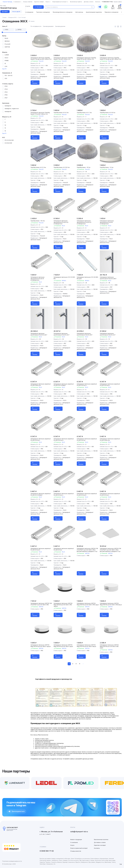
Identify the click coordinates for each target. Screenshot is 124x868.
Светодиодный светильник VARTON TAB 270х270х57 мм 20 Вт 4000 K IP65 (41, 604)
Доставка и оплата (100, 842)
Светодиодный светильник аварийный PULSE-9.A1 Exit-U (64, 494)
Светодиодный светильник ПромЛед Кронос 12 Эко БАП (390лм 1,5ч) (40, 113)
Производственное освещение (63, 12)
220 (6, 78)
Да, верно (5, 12)
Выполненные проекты (101, 840)
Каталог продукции (76, 840)
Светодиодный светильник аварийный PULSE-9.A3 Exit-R (110, 385)
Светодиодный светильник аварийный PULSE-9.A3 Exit (87, 440)
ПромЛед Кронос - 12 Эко (107, 167)
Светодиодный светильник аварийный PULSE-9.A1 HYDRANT (41, 494)
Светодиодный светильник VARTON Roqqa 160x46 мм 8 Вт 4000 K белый (86, 646)
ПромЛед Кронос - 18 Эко (84, 167)
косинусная (8, 143)
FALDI (6, 38)
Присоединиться (16, 811)
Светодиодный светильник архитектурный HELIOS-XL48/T (108, 278)
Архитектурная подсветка (94, 12)
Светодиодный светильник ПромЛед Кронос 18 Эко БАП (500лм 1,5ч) (86, 59)
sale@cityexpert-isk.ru (79, 832)
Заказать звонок (118, 2)
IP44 (6, 89)
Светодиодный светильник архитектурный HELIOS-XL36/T (39, 334)
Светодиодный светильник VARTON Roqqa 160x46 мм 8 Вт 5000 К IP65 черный (63, 605)
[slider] (2, 32)
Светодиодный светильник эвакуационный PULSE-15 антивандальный (38, 279)
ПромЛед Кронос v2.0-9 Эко (61, 113)
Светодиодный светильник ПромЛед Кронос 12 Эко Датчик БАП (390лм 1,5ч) (111, 59)
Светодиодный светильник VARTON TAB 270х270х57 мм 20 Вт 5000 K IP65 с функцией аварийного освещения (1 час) (87, 550)
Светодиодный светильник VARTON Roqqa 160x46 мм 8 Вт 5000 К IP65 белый (111, 604)
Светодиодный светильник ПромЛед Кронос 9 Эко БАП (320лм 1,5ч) (63, 59)
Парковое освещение (111, 12)
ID (5, 63)
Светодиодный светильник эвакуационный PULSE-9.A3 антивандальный (61, 222)
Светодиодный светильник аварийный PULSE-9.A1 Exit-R (87, 494)
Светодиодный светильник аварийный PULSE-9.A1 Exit (64, 549)
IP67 (6, 98)
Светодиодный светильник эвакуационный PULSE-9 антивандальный (107, 222)
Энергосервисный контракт (79, 848)
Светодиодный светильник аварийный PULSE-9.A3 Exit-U (87, 385)
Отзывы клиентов (76, 851)
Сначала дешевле (48, 26)
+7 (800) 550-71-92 (107, 2)
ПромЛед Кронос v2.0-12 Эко (38, 167)
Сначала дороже (60, 26)
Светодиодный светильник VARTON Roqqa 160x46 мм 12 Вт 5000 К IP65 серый (109, 646)
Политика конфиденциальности (12, 861)
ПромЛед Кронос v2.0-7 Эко (84, 113)
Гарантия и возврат (100, 845)
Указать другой (16, 12)
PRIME (7, 61)
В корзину (35, 82)
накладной (8, 111)
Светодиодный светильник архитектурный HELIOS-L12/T (108, 334)
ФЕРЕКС (7, 41)
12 (5, 128)
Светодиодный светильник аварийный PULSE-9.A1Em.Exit (110, 440)
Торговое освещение (43, 12)
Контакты (97, 848)
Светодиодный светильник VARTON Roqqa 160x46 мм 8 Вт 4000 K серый (63, 646)
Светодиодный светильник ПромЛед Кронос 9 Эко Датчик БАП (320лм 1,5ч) (41, 59)
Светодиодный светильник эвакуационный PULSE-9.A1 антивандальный (84, 222)
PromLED (8, 44)
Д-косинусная (9, 140)
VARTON (7, 47)
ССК (6, 66)
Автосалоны (79, 12)
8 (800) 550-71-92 (47, 851)
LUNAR (7, 55)
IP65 (6, 95)
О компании (74, 842)
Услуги (72, 845)
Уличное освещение (27, 12)
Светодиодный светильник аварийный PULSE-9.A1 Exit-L (110, 494)
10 (5, 125)
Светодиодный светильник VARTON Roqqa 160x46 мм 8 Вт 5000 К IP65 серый (88, 604)
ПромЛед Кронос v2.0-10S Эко (62, 167)
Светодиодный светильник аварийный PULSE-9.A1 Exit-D (41, 549)
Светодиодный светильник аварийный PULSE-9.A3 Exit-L (41, 440)
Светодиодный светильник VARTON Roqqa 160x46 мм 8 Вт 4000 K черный (41, 646)
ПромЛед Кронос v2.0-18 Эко (108, 113)
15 (5, 131)
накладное (8, 106)
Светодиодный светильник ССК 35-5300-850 (64, 278)
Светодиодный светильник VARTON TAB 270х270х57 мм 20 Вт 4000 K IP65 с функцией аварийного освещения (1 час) (110, 550)
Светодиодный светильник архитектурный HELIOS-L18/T (85, 334)
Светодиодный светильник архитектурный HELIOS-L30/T (62, 334)
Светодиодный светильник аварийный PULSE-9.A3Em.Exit (41, 385)
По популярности (36, 26)
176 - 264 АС (9, 76)
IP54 (6, 92)
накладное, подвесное (12, 109)
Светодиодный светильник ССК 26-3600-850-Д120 (88, 278)
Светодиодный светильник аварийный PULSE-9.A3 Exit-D (64, 440)
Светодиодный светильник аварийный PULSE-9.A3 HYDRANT (64, 385)
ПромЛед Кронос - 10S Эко (38, 221)
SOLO (6, 58)
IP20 (6, 86)
